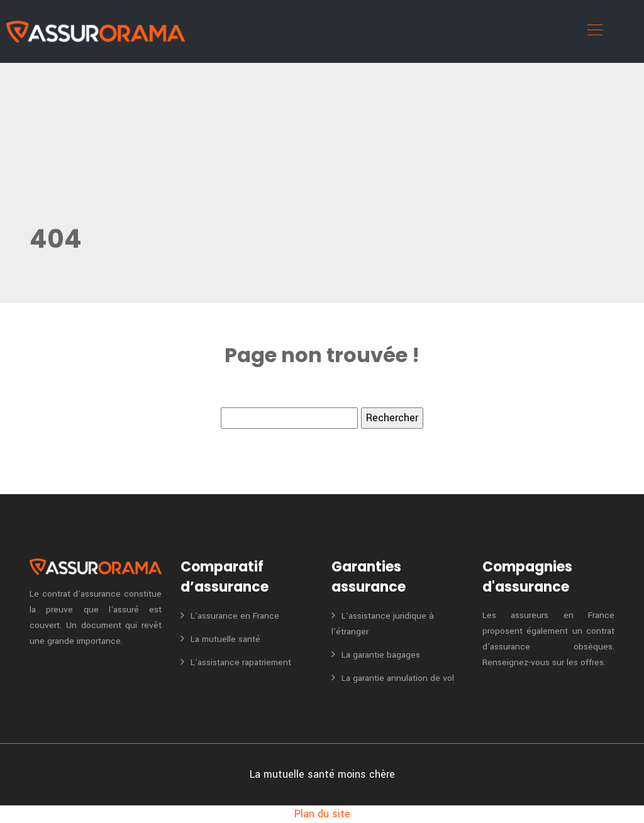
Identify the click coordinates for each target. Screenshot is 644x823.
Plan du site (322, 814)
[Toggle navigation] (594, 31)
